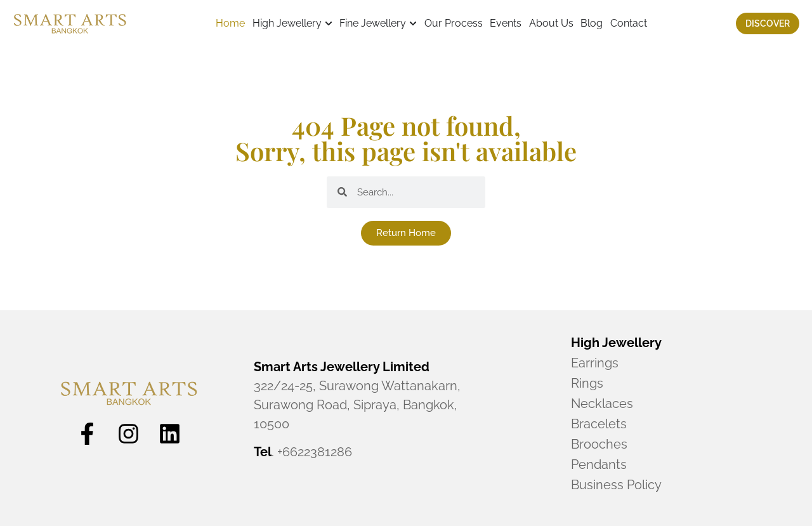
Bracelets (599, 424)
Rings (587, 383)
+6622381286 (315, 452)
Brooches (599, 444)
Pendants (599, 464)
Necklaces (602, 404)
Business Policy (616, 485)
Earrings (595, 363)
